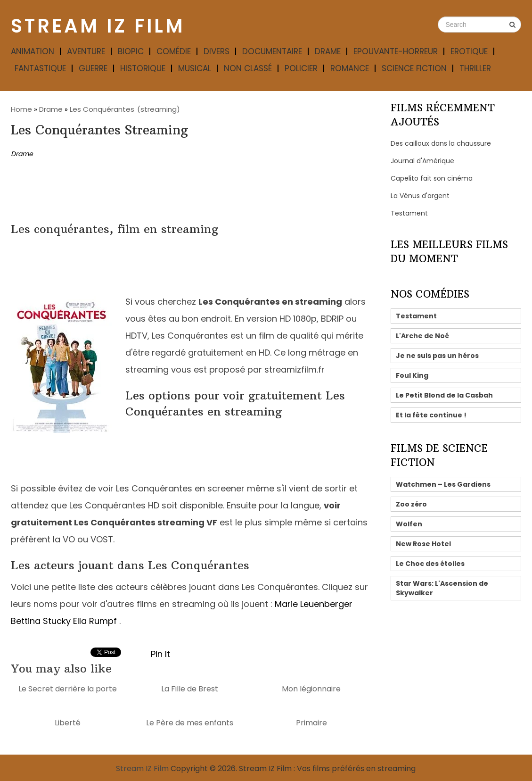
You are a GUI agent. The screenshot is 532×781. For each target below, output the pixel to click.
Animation (33, 51)
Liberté (68, 723)
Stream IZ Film (98, 26)
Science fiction (414, 68)
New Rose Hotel (423, 544)
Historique (143, 68)
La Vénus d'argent (420, 196)
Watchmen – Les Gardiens (443, 484)
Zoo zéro (411, 504)
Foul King (412, 375)
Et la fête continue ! (431, 415)
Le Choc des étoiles (430, 564)
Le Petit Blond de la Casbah (444, 395)
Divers (217, 51)
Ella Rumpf (95, 621)
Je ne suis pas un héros (437, 356)
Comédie (174, 51)
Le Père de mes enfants (190, 723)
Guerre (93, 68)
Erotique (469, 51)
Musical (195, 68)
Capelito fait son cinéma (432, 178)
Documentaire (272, 51)
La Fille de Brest (190, 689)
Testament (409, 213)
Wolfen (409, 524)
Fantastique (40, 68)
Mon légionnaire (311, 689)
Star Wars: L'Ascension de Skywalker (442, 588)
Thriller (475, 68)
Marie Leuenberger (314, 604)
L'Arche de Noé (422, 336)
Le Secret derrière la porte (68, 689)
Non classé (248, 68)
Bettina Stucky (41, 621)
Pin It (160, 654)
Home (21, 109)
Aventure (86, 51)
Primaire (311, 723)
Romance (350, 68)
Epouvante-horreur (396, 51)
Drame (328, 51)
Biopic (131, 51)
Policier (301, 68)
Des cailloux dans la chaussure (441, 143)
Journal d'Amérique (422, 161)
